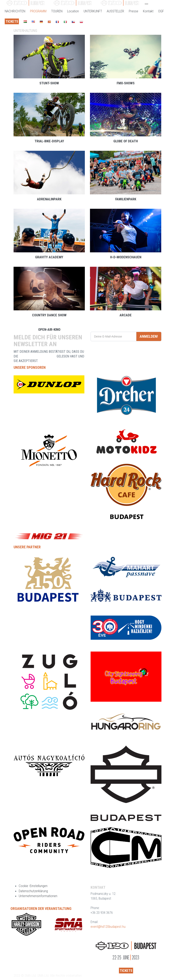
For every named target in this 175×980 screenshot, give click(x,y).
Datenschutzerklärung (33, 891)
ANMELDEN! (149, 336)
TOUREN (57, 11)
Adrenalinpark (49, 199)
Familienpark (126, 199)
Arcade (126, 315)
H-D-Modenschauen (126, 257)
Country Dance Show (49, 315)
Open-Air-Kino (49, 329)
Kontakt (148, 11)
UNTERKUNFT (93, 11)
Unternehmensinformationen (38, 896)
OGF (161, 11)
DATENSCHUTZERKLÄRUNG (37, 356)
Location (73, 11)
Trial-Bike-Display (49, 141)
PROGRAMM (38, 11)
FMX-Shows (126, 83)
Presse (134, 11)
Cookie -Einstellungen (33, 886)
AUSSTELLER (115, 11)
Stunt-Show (49, 83)
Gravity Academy (49, 257)
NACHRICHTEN (15, 11)
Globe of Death (126, 141)
